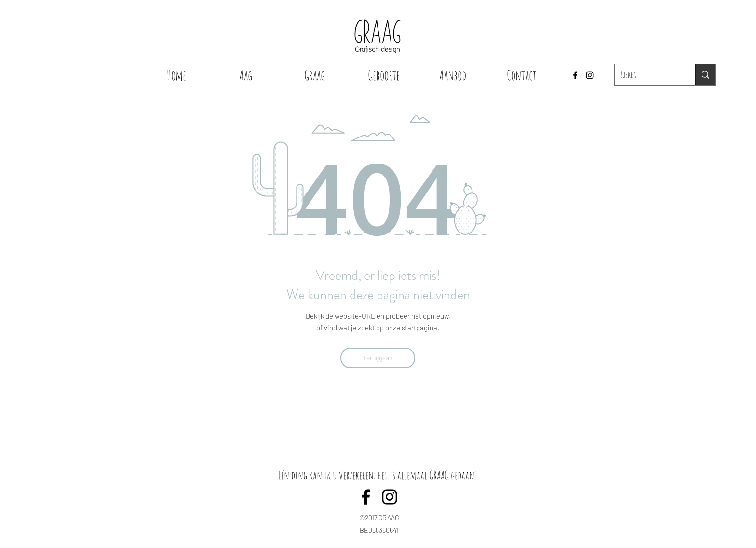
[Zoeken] (648, 75)
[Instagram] (590, 75)
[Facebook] (575, 75)
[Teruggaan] (378, 358)
